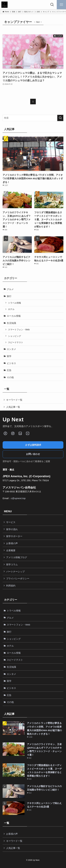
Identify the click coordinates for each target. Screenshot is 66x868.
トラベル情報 (14, 303)
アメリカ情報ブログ (17, 557)
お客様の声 (12, 543)
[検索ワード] (33, 118)
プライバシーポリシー (18, 578)
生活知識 (11, 323)
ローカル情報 (14, 316)
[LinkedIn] (20, 433)
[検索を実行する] (60, 118)
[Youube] (28, 433)
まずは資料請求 (33, 445)
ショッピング (14, 336)
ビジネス (11, 363)
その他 (10, 377)
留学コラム (12, 564)
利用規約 (11, 586)
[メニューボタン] (61, 5)
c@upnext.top (18, 498)
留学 (9, 356)
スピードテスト (16, 342)
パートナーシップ (15, 572)
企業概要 (11, 550)
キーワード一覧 (14, 400)
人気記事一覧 (13, 407)
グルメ (10, 289)
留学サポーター (14, 536)
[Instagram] (13, 433)
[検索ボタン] (52, 5)
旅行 (9, 296)
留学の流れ (12, 529)
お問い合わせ (33, 454)
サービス (11, 522)
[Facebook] (5, 433)
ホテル (11, 309)
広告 (9, 370)
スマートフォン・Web (19, 330)
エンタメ (11, 349)
